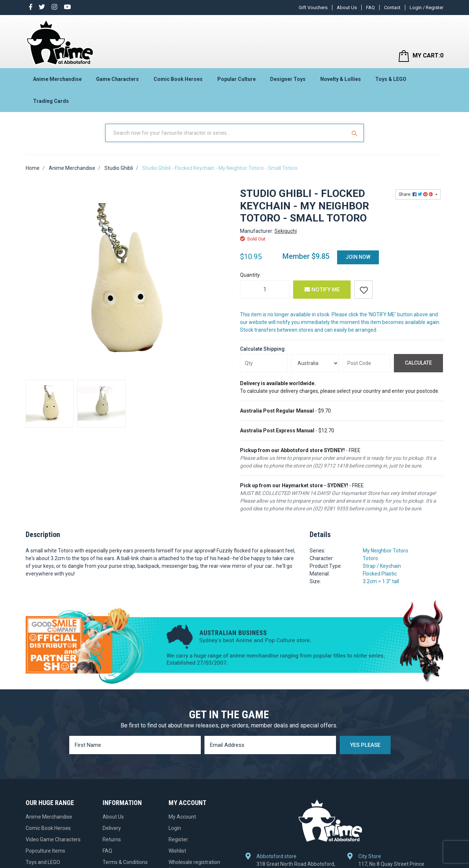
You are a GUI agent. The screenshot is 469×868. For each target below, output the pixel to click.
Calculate (418, 363)
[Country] (315, 363)
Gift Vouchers (313, 8)
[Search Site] (355, 133)
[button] (363, 290)
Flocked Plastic (380, 574)
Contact (392, 8)
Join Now (358, 257)
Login (175, 828)
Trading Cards (51, 101)
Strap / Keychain (382, 566)
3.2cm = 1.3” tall (381, 581)
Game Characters (117, 79)
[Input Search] (226, 133)
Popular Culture (237, 79)
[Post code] (366, 363)
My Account (182, 817)
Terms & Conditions (125, 862)
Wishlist (177, 851)
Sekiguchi (286, 231)
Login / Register (426, 8)
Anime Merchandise (57, 79)
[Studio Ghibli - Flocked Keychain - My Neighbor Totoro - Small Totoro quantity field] (265, 290)
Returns (112, 839)
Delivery (112, 828)
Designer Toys (288, 79)
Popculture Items (45, 851)
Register (178, 839)
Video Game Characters (53, 839)
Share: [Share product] (416, 194)
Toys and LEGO (43, 862)
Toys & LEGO (391, 79)
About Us (347, 8)
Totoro (370, 558)
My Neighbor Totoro (385, 551)
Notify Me (322, 290)
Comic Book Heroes (178, 79)
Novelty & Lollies (341, 79)
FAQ (370, 8)
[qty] (264, 363)
